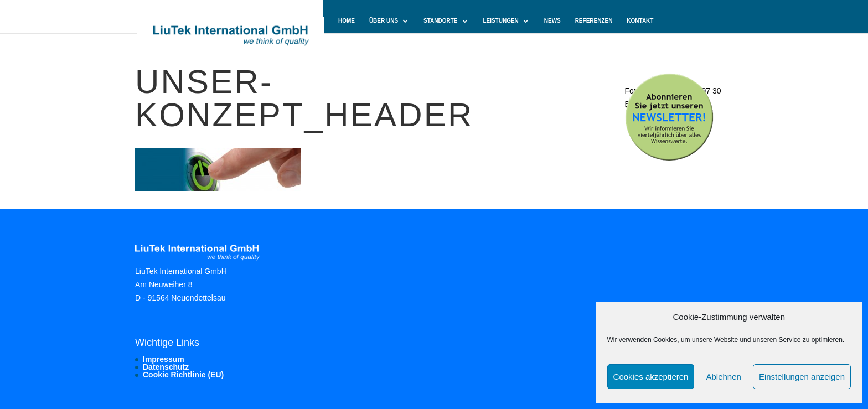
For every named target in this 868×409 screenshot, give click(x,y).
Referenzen (594, 21)
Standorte (440, 21)
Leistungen (500, 21)
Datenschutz (166, 367)
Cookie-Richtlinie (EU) (372, 45)
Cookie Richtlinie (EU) (183, 375)
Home (347, 21)
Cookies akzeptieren (651, 377)
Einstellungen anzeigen (802, 377)
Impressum (164, 359)
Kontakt (640, 21)
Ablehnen (723, 377)
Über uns (384, 21)
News (552, 21)
